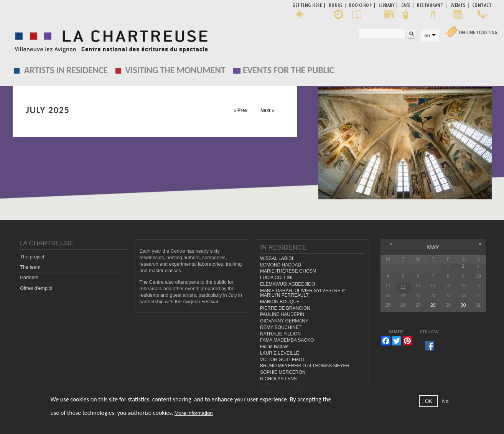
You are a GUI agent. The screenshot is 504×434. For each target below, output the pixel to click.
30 (463, 305)
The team (30, 267)
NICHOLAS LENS (278, 379)
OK (429, 401)
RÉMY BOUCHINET (281, 327)
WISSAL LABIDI (277, 258)
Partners (29, 278)
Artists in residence (66, 70)
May (433, 247)
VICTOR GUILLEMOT (283, 360)
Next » (267, 110)
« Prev (240, 110)
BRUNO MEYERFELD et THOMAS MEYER (305, 366)
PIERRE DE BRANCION (285, 308)
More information (194, 413)
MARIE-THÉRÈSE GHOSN (288, 271)
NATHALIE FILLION (280, 334)
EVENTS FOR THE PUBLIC (288, 70)
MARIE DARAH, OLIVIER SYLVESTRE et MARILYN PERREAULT (303, 293)
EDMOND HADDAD (281, 265)
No (446, 401)
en (427, 35)
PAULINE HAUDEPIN (282, 314)
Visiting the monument (175, 70)
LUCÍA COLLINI (276, 278)
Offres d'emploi (36, 288)
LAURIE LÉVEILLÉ (280, 353)
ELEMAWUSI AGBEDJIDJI (287, 284)
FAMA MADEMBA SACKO (287, 340)
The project (32, 257)
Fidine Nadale (274, 347)
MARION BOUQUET (281, 302)
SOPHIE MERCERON (283, 372)
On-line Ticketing (478, 32)
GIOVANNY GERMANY (284, 321)
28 (433, 305)
